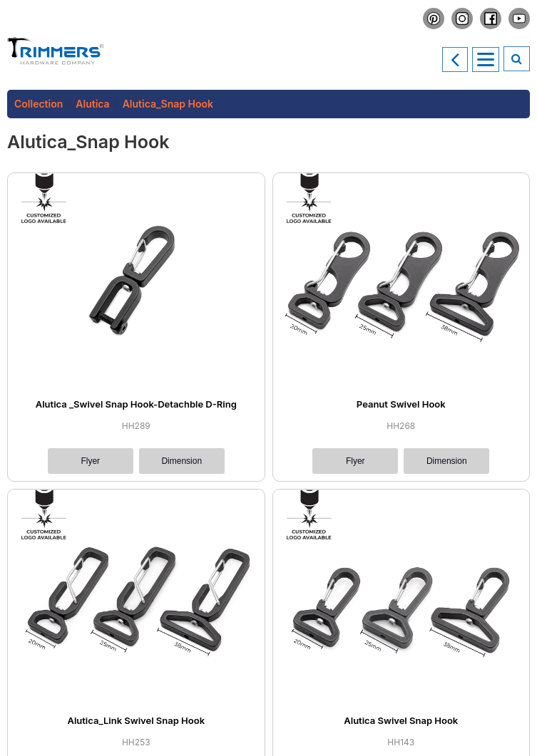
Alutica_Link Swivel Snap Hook (136, 720)
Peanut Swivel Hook (401, 404)
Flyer (90, 461)
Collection (39, 104)
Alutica (92, 104)
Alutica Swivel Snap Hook (401, 720)
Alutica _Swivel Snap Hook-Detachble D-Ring (136, 404)
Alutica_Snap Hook (168, 104)
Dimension (181, 461)
